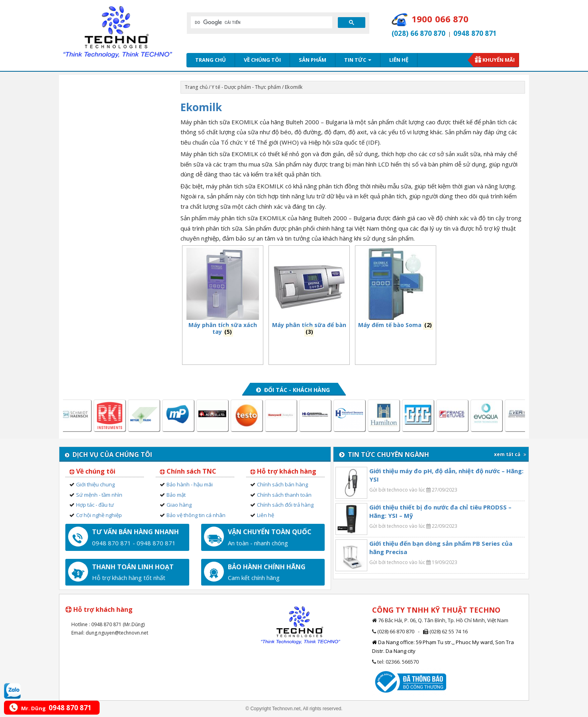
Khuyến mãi (499, 60)
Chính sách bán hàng (282, 484)
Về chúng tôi (262, 60)
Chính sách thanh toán (284, 495)
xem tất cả (510, 454)
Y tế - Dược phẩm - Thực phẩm (246, 87)
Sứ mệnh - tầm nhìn (99, 495)
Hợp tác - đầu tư (95, 505)
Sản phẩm (313, 60)
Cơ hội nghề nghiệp (99, 515)
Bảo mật (176, 495)
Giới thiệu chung (95, 484)
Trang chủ (211, 60)
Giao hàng (179, 505)
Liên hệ (399, 60)
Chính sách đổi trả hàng (285, 505)
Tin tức (358, 60)
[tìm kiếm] (261, 22)
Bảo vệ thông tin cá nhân (196, 515)
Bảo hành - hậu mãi (190, 484)
